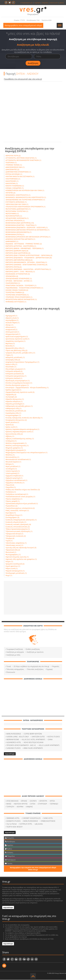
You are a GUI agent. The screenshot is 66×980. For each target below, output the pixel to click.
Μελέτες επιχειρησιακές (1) (16, 443)
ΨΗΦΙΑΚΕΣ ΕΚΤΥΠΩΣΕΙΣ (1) (16, 302)
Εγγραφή (50, 669)
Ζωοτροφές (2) (11, 397)
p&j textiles (39, 824)
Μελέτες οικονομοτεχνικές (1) (17, 446)
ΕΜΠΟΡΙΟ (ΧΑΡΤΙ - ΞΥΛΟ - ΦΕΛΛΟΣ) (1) (20, 272)
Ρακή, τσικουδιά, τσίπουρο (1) (17, 511)
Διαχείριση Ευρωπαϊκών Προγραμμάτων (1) (22, 362)
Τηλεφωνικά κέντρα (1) (14, 534)
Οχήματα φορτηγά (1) (14, 478)
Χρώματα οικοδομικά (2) (15, 564)
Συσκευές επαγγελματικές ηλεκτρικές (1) (21, 520)
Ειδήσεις (9, 853)
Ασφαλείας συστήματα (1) (15, 341)
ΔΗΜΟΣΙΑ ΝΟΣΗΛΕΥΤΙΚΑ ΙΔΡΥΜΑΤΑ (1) (20, 239)
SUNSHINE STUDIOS (13, 748)
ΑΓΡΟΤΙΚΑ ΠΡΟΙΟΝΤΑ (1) (15, 221)
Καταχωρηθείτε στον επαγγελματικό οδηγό (24, 25)
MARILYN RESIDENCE (14, 734)
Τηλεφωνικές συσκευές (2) (16, 536)
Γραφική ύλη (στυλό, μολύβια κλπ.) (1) (20, 353)
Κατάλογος (10, 842)
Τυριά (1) (9, 541)
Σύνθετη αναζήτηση (33, 649)
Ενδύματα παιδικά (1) (14, 378)
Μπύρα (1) (10, 464)
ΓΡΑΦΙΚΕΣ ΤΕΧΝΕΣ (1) (14, 165)
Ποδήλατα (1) (11, 492)
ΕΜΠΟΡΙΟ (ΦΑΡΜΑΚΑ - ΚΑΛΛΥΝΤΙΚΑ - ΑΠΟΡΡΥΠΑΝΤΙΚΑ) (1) (28, 269)
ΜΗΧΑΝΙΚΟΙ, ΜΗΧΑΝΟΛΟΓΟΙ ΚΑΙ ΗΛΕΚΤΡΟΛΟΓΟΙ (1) (26, 197)
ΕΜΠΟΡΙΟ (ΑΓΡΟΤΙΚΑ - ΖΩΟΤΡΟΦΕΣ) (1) (21, 246)
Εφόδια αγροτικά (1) (13, 390)
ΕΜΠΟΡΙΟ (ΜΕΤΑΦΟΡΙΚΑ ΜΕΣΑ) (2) (19, 260)
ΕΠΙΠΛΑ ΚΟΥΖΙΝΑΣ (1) (14, 174)
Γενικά (9, 667)
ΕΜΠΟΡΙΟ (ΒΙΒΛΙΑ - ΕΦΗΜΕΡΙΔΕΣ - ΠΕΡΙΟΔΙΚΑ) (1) (25, 249)
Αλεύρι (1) (9, 325)
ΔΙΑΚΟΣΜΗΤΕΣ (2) (12, 170)
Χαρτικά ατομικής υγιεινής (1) (17, 557)
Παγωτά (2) (10, 485)
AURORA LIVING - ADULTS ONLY (18, 737)
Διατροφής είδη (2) (13, 360)
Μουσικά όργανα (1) (13, 462)
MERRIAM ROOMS (13, 740)
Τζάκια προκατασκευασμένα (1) (18, 529)
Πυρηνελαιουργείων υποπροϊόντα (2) (20, 508)
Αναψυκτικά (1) (11, 330)
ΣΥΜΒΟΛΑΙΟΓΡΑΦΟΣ (48, 821)
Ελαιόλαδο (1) (11, 367)
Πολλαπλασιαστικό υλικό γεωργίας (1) (20, 497)
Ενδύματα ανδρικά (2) (14, 371)
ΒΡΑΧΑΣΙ (24, 801)
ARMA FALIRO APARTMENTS (33, 748)
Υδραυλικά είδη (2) (13, 550)
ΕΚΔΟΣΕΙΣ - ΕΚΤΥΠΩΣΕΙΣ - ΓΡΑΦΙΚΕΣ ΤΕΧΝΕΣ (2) (24, 244)
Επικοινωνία (11, 672)
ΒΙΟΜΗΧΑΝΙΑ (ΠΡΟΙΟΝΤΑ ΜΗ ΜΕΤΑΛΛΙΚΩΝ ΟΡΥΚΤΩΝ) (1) (28, 237)
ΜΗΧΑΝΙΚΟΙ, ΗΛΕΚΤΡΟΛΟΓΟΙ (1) (18, 195)
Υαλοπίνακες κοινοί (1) (14, 545)
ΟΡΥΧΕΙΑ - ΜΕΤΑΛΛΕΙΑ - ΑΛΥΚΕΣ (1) (19, 281)
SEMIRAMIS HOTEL (13, 818)
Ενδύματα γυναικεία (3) (15, 374)
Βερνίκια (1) (10, 344)
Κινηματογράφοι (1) (13, 416)
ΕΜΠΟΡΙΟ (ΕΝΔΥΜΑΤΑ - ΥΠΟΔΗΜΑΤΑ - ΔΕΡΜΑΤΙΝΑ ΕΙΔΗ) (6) (29, 258)
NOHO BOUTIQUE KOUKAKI (34, 743)
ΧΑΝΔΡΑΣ (29, 807)
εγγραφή (37, 3)
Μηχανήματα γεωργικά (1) (16, 450)
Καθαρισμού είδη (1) (13, 409)
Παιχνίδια (10, 856)
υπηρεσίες (45, 3)
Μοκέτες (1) (10, 455)
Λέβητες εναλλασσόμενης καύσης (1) (20, 439)
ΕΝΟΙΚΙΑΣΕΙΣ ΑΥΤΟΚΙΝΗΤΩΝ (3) (18, 274)
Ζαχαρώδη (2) (11, 395)
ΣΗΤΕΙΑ (33, 804)
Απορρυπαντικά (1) (13, 334)
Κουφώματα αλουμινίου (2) (16, 420)
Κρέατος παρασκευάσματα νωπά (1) (19, 432)
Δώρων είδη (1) (11, 364)
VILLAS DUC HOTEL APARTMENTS (33, 740)
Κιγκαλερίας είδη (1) (13, 413)
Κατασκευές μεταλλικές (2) (16, 411)
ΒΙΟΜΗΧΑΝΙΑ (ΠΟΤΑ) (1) (15, 235)
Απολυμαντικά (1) (12, 332)
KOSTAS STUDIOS (54, 737)
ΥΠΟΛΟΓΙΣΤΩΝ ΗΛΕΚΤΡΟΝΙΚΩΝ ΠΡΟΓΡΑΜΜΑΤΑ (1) (25, 207)
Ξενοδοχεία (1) (11, 469)
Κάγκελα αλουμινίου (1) (15, 399)
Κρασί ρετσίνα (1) (12, 422)
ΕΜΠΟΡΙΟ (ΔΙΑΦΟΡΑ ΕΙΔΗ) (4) (17, 251)
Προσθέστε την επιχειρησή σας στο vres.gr (23, 79)
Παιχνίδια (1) (11, 487)
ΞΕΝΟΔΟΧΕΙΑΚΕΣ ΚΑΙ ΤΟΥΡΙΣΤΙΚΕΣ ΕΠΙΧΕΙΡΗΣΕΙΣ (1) (25, 200)
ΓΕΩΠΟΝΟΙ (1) (11, 163)
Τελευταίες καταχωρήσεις (15, 669)
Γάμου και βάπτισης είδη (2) (16, 351)
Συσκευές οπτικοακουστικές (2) (18, 527)
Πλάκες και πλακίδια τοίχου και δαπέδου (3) (23, 490)
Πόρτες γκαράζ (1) (13, 501)
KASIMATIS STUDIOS (13, 821)
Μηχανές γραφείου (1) (14, 448)
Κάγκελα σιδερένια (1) (14, 402)
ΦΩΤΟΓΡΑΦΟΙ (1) (12, 214)
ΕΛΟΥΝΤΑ (33, 801)
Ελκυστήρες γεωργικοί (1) (15, 369)
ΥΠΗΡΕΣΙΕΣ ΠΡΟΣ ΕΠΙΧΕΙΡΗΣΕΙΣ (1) (19, 297)
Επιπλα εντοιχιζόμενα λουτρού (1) (19, 383)
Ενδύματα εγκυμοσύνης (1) (16, 376)
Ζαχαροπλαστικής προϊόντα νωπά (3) (20, 392)
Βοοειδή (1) (10, 346)
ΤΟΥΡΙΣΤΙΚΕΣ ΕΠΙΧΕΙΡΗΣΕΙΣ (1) (17, 295)
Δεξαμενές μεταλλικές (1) (15, 358)
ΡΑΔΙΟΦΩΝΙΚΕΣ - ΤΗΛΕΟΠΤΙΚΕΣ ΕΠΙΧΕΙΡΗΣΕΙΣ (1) (24, 288)
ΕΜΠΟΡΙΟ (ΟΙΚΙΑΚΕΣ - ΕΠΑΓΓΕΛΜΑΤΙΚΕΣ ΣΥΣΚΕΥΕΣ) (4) (26, 265)
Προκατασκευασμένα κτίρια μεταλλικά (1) (22, 504)
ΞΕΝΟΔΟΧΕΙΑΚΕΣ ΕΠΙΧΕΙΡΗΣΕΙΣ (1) (19, 279)
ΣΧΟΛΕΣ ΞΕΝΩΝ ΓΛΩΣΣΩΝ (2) (17, 290)
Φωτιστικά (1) (11, 552)
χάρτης (61, 3)
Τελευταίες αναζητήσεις (35, 669)
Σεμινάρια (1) (11, 513)
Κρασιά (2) (10, 425)
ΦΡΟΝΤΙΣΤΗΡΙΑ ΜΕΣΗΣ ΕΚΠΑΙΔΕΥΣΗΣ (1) (21, 300)
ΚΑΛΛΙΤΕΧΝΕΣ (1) (12, 181)
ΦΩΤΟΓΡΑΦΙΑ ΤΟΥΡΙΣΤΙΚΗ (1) (17, 211)
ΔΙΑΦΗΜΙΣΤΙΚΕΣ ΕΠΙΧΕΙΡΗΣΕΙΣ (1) (18, 172)
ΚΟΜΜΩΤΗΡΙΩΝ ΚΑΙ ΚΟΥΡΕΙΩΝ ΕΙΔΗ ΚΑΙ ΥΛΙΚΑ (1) (25, 191)
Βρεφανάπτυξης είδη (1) (15, 348)
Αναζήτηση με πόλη (13, 655)
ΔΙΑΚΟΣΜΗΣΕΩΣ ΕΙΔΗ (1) (15, 167)
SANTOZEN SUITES (38, 737)
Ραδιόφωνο (10, 860)
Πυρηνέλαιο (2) (11, 506)
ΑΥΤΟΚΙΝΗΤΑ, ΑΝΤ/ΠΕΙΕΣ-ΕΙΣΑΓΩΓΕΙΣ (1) (21, 158)
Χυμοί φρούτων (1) (13, 566)
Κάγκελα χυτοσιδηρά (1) (15, 404)
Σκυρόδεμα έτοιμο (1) (14, 515)
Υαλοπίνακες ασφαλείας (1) (16, 543)
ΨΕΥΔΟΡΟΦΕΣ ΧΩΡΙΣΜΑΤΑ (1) (17, 218)
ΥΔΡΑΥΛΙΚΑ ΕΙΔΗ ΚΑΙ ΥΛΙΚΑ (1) (17, 204)
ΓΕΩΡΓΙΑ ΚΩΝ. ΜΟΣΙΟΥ (14, 827)
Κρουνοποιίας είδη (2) (14, 434)
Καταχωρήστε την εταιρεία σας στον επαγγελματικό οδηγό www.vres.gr (33, 869)
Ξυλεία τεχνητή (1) (13, 471)
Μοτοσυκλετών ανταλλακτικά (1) (18, 460)
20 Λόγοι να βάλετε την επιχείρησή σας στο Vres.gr (32, 667)
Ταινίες (9, 864)
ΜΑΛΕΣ (9, 804)
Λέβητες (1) (10, 436)
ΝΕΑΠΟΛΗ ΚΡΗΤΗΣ (21, 804)
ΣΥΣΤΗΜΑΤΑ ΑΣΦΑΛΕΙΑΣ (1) (16, 202)
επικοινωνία (54, 3)
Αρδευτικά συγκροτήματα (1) (17, 337)
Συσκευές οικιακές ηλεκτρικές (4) (18, 525)
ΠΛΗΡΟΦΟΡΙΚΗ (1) (13, 283)
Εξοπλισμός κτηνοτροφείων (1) (18, 381)
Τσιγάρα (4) (10, 538)
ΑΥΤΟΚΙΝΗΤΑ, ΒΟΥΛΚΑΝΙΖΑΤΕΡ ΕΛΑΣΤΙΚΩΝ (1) (23, 160)
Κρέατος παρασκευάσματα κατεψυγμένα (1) (22, 429)
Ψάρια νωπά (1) (12, 569)
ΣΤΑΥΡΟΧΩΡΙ (43, 804)
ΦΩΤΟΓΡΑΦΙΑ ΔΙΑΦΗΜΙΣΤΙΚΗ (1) (18, 209)
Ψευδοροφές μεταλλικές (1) (16, 573)
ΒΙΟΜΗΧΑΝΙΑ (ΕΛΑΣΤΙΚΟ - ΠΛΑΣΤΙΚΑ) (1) (21, 225)
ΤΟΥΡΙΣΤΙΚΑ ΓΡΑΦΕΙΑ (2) (15, 293)
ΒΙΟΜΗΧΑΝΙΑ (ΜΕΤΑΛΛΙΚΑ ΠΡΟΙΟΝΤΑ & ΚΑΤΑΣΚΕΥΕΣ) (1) (27, 230)
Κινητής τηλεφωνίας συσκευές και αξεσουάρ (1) (24, 418)
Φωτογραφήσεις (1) (13, 555)
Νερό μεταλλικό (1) (13, 467)
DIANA (50, 740)
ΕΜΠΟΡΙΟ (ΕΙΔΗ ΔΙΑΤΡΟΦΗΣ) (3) (18, 253)
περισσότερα (10, 754)
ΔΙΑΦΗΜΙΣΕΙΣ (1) (12, 242)
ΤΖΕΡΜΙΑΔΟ (54, 804)
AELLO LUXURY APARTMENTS (49, 745)
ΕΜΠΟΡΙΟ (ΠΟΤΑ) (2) (14, 267)
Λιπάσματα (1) (11, 441)
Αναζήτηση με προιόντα (35, 652)
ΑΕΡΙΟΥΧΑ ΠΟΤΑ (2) (13, 156)
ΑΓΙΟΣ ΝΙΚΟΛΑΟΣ (12, 801)
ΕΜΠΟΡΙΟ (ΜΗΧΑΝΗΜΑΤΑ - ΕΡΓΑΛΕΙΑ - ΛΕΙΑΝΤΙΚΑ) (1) (26, 262)
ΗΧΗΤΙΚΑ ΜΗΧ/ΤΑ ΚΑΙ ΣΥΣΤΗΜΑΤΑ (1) (20, 177)
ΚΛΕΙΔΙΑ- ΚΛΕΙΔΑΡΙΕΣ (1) (15, 188)
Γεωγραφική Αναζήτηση (15, 649)
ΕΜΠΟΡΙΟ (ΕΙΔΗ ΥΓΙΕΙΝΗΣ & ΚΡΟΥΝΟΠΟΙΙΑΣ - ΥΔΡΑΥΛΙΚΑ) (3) (29, 255)
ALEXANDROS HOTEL (14, 743)
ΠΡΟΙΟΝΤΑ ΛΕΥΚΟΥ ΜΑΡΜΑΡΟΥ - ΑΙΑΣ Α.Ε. (21, 745)
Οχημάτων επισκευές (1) (15, 483)
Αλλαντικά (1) (11, 327)
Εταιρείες (9, 838)
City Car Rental (11, 824)
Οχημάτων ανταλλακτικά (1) (16, 480)
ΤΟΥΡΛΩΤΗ (10, 807)
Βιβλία (8, 849)
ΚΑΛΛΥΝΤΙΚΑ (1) (12, 184)
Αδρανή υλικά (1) (12, 318)
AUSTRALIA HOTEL (26, 824)
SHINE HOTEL (48, 818)
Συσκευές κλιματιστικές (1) (16, 522)
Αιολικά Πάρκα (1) (12, 323)
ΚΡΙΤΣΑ (52, 801)
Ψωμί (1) (9, 576)
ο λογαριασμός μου (27, 3)
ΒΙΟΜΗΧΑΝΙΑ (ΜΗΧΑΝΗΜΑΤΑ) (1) (18, 232)
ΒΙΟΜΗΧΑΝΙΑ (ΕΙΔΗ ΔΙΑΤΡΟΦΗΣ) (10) (20, 223)
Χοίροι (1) (9, 562)
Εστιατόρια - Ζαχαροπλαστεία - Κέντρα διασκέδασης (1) (27, 388)
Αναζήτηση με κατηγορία (15, 652)
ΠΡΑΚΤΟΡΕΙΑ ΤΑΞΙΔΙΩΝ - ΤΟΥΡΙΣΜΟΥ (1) (21, 286)
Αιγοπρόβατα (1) (12, 320)
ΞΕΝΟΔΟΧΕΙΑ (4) (12, 276)
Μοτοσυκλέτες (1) (12, 457)
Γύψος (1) (9, 355)
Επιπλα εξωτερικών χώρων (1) (17, 385)
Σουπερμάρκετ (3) (12, 518)
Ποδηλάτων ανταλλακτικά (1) (17, 494)
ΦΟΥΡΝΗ (20, 807)
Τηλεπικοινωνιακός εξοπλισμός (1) (19, 531)
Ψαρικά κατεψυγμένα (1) (15, 571)
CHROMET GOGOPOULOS (31, 818)
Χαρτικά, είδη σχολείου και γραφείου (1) (21, 559)
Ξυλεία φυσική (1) (12, 473)
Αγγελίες (9, 845)
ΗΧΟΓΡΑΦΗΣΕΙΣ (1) (13, 179)
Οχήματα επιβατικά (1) (14, 476)
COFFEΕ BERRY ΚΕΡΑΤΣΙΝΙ (33, 734)
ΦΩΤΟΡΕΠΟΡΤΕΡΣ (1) (14, 216)
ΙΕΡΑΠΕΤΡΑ (43, 801)
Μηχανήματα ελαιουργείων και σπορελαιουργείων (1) (26, 453)
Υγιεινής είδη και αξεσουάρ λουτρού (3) (21, 548)
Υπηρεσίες (56, 667)
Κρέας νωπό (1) (11, 427)
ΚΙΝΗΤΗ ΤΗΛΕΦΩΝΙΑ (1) (15, 186)
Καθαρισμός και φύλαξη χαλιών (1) (19, 406)
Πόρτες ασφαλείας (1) (14, 499)
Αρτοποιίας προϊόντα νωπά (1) (17, 339)
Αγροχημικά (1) (11, 316)
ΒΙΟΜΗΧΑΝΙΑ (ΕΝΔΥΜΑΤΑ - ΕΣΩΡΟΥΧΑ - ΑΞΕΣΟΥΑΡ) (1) (27, 228)
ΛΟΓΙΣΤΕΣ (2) (10, 193)
